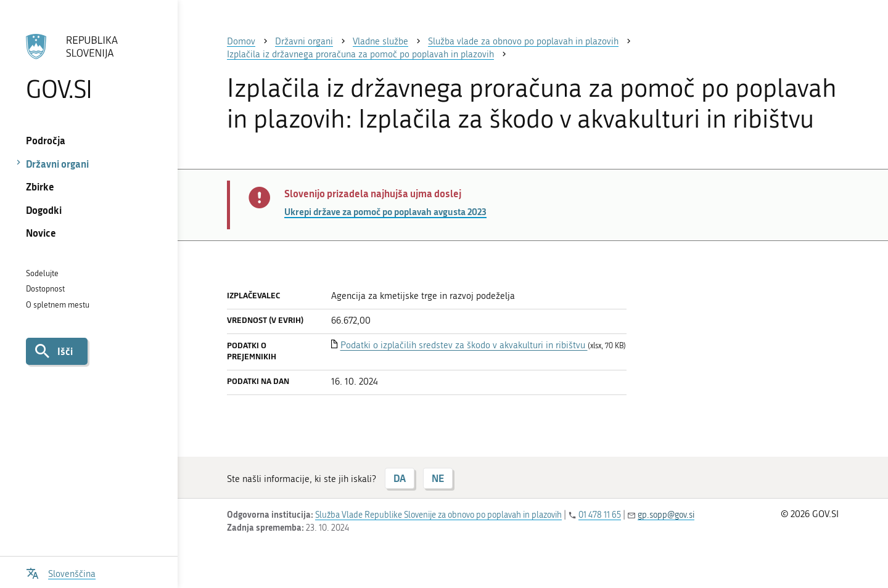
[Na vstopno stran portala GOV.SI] (88, 67)
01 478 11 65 (600, 515)
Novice (41, 233)
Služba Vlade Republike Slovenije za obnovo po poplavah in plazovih (438, 515)
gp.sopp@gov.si (666, 515)
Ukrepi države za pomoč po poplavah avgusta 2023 (385, 211)
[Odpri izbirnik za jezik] (61, 572)
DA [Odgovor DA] (400, 478)
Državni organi (57, 164)
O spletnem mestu (58, 305)
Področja (46, 140)
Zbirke (40, 186)
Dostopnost (45, 289)
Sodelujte (42, 273)
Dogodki (44, 210)
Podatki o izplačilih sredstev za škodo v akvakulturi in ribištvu (464, 345)
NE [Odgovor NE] (438, 478)
